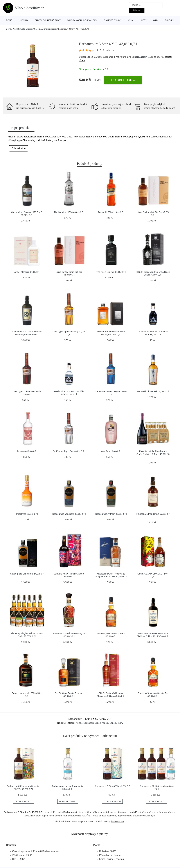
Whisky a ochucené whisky (82, 20)
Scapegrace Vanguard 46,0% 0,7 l (69, 514)
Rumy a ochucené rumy (48, 20)
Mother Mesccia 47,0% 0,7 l (27, 272)
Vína (130, 20)
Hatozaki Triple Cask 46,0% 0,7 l (153, 391)
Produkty (16, 29)
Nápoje (37, 29)
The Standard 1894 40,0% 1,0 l (69, 212)
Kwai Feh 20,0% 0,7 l (111, 451)
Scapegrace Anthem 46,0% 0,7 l (111, 514)
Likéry (143, 20)
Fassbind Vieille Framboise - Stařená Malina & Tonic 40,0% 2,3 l (153, 454)
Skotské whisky (113, 20)
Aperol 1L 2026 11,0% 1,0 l (111, 212)
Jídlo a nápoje (27, 29)
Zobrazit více (19, 148)
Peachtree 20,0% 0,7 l (27, 514)
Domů (9, 20)
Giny (156, 20)
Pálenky (169, 20)
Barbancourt (141, 57)
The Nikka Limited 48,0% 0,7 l (111, 272)
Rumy (120, 723)
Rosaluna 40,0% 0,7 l (27, 451)
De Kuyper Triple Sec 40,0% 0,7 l (69, 451)
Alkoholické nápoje (49, 29)
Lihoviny (24, 20)
